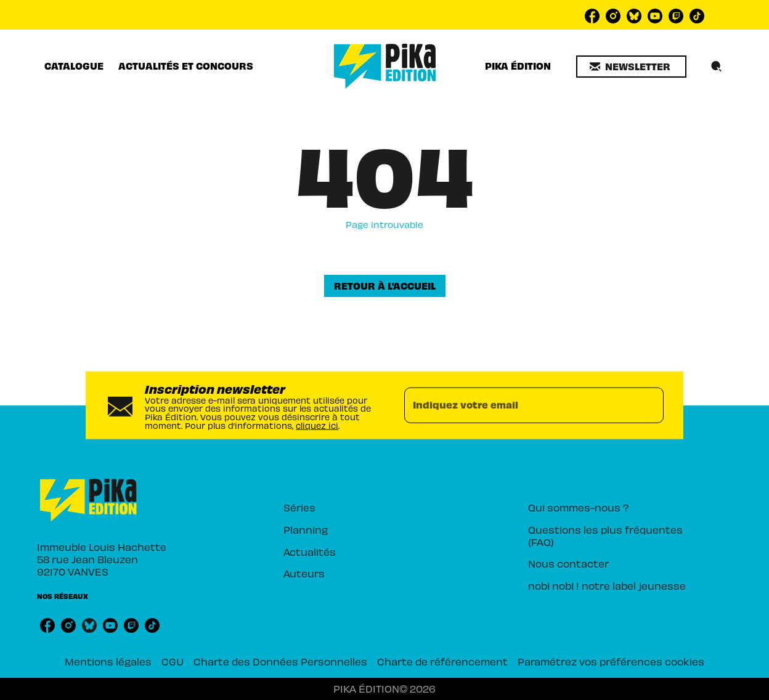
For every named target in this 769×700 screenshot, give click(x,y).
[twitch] (676, 16)
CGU (173, 661)
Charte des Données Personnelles (280, 661)
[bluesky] (634, 16)
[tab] (74, 66)
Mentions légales (108, 661)
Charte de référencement (442, 661)
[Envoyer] (649, 405)
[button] (631, 67)
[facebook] (592, 16)
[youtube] (655, 16)
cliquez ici (317, 425)
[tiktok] (697, 16)
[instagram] (613, 16)
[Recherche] (717, 67)
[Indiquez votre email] (519, 405)
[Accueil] (385, 66)
